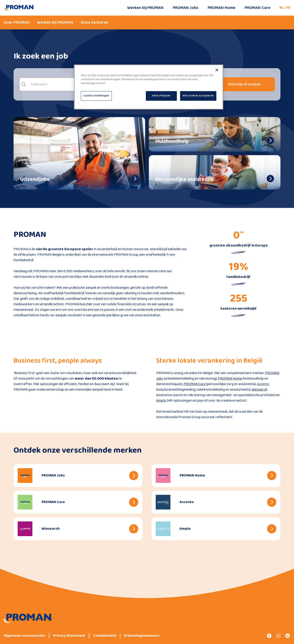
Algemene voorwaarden (24, 636)
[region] (149, 87)
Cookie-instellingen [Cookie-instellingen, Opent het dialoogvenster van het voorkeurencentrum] (96, 96)
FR (288, 8)
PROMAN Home (222, 8)
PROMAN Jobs (186, 8)
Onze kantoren (94, 22)
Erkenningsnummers (142, 636)
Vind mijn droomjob (244, 84)
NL (282, 8)
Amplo (161, 401)
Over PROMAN (17, 22)
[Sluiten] (217, 70)
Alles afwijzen (161, 96)
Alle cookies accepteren (198, 96)
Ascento (263, 384)
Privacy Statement (69, 636)
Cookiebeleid (105, 636)
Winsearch (260, 390)
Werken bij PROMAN (145, 8)
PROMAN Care (257, 8)
